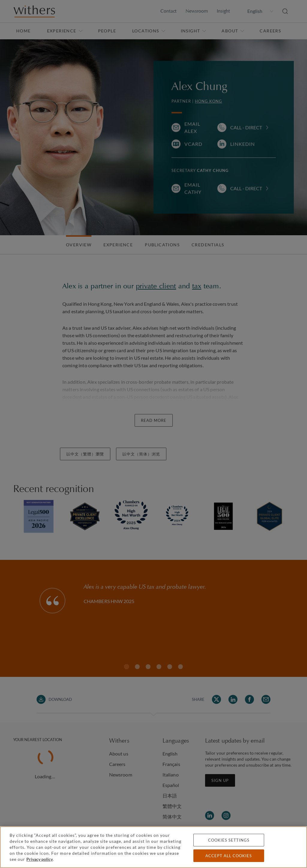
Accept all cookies (229, 856)
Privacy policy (40, 859)
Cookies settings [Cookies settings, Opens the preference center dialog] (229, 840)
